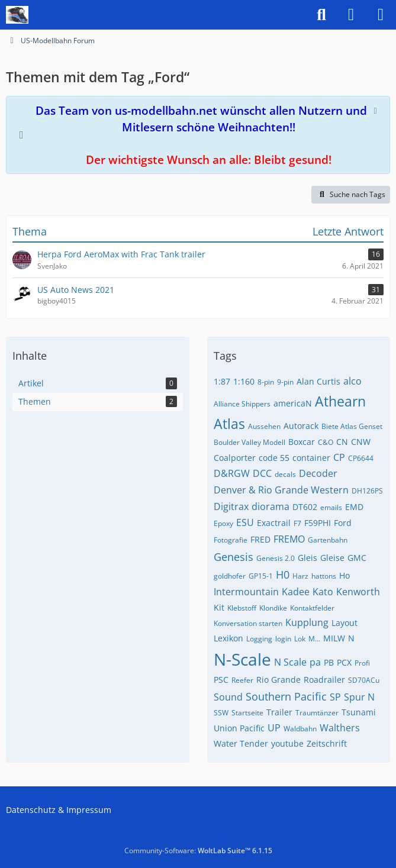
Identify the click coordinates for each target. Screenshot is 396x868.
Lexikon (228, 638)
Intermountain (246, 592)
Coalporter (235, 458)
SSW (221, 713)
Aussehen (264, 426)
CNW (361, 442)
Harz (300, 576)
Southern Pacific (286, 696)
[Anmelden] (351, 15)
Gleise (332, 558)
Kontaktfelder (312, 608)
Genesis (234, 557)
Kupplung (307, 622)
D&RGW (232, 473)
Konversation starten (248, 623)
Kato (323, 592)
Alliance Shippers (242, 404)
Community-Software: (198, 851)
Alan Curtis (318, 381)
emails (331, 507)
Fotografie (231, 540)
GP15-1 (261, 576)
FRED (260, 539)
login (283, 639)
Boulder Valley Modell (249, 442)
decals (285, 474)
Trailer (279, 712)
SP (335, 697)
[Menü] (381, 15)
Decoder (318, 473)
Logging (259, 639)
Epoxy (223, 523)
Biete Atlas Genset (352, 426)
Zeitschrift (327, 743)
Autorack (301, 426)
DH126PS (367, 491)
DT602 (305, 507)
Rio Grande (279, 680)
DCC (262, 473)
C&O (326, 442)
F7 (297, 523)
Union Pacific (239, 728)
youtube (287, 743)
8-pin (266, 382)
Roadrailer (324, 680)
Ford (343, 523)
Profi (362, 663)
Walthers (340, 728)
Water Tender (241, 743)
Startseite (247, 713)
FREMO (289, 539)
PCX (344, 662)
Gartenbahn (328, 540)
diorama (271, 506)
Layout (345, 623)
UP (274, 728)
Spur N (359, 697)
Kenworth (358, 592)
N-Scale (242, 659)
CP (339, 457)
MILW (334, 638)
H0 (283, 575)
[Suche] (321, 15)
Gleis (308, 558)
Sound (228, 697)
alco (352, 381)
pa (315, 662)
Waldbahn (300, 729)
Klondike (273, 608)
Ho (345, 575)
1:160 (244, 381)
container (311, 458)
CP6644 (361, 458)
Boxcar (302, 442)
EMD (354, 507)
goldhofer (230, 576)
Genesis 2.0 (276, 558)
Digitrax (231, 506)
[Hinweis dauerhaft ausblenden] (376, 109)
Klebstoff (242, 608)
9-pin (285, 382)
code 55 (274, 458)
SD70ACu (364, 680)
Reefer (242, 680)
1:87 (222, 381)
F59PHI (318, 523)
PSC (221, 680)
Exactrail (274, 523)
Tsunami (359, 712)
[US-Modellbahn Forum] (17, 15)
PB (329, 662)
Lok (300, 639)
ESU (245, 522)
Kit (219, 607)
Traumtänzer (317, 713)
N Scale (290, 662)
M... (314, 639)
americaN (293, 403)
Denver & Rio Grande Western (281, 490)
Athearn (340, 401)
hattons (324, 576)
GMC (357, 558)
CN (342, 442)
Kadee (296, 592)
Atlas (229, 424)
